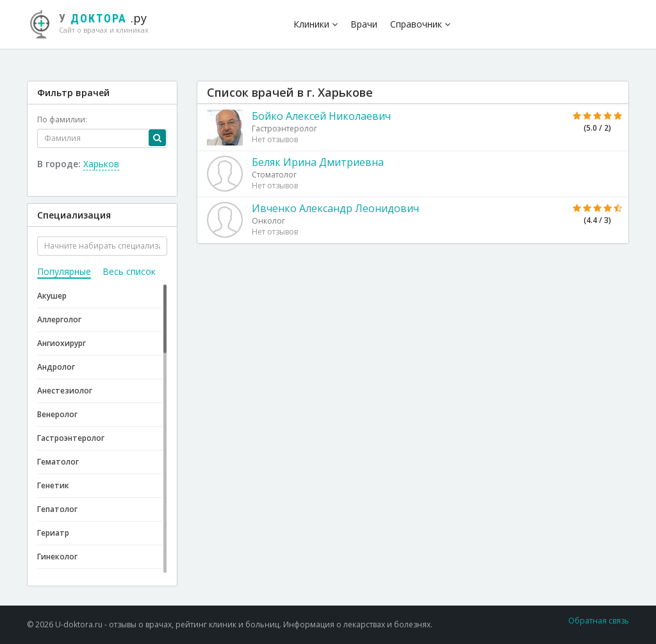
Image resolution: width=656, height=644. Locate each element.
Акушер (52, 296)
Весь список (129, 271)
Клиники (316, 24)
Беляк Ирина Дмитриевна (318, 162)
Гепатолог (57, 509)
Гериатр (53, 533)
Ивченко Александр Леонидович (335, 208)
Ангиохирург (61, 343)
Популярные (64, 271)
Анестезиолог (65, 391)
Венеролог (57, 414)
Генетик (53, 485)
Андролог (56, 367)
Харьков (101, 164)
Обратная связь (599, 621)
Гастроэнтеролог (71, 438)
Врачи (364, 24)
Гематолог (58, 462)
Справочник (420, 24)
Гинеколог (57, 557)
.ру (94, 22)
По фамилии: (62, 120)
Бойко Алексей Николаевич (321, 116)
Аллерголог (59, 319)
